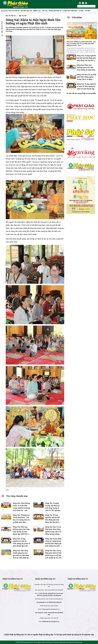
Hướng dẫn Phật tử (55, 11)
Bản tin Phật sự (14, 11)
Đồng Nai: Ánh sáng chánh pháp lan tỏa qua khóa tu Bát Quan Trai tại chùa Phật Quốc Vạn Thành (22, 555)
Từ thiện (88, 11)
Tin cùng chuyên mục (17, 496)
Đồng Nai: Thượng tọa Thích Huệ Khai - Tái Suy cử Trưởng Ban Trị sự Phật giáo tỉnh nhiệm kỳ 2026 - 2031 (21, 520)
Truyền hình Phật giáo (70, 11)
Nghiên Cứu (37, 11)
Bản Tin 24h (23, 16)
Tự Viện (81, 11)
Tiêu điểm (77, 18)
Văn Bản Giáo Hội (26, 11)
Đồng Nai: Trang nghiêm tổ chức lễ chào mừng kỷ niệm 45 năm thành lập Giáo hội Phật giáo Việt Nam (22, 544)
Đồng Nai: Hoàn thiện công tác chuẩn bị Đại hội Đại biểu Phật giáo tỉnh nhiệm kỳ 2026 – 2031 (53, 544)
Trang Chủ (4, 11)
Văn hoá (45, 11)
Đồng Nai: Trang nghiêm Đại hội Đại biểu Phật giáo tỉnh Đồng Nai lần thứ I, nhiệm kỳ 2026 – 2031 (53, 520)
